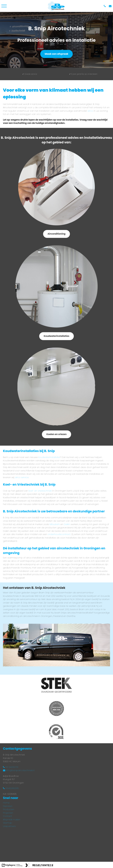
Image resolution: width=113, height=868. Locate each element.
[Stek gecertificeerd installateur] (56, 686)
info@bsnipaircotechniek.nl (19, 770)
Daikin (67, 524)
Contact (7, 816)
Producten (9, 809)
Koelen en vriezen (56, 434)
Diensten (8, 806)
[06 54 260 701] (106, 6)
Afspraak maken (12, 819)
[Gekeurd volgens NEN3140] (56, 709)
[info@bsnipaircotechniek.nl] (111, 6)
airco (90, 111)
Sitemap (8, 823)
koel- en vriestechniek (40, 491)
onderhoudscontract (59, 534)
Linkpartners (9, 826)
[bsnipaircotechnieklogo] (56, 6)
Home (6, 803)
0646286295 (11, 788)
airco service (22, 477)
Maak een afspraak (56, 54)
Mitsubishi (55, 524)
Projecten (8, 813)
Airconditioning (56, 234)
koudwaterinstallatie (49, 457)
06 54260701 (11, 767)
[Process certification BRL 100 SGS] (56, 732)
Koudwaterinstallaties (56, 336)
